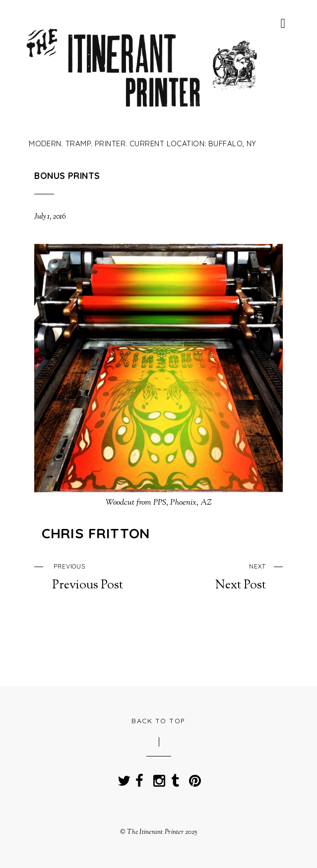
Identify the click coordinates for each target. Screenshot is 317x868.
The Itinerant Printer (155, 832)
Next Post (228, 576)
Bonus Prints (67, 175)
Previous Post (89, 576)
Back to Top (158, 721)
